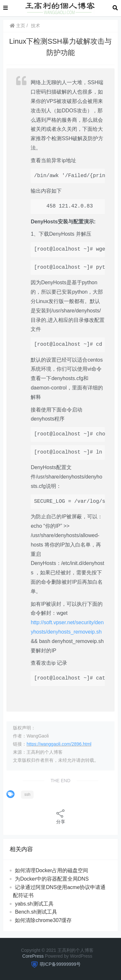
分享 (61, 816)
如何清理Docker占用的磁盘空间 (51, 870)
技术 (35, 26)
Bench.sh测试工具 (36, 912)
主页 (17, 26)
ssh (27, 794)
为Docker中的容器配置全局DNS (52, 879)
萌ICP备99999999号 (60, 964)
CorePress (33, 956)
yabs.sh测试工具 (34, 904)
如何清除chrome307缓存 (43, 920)
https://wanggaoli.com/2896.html (59, 744)
